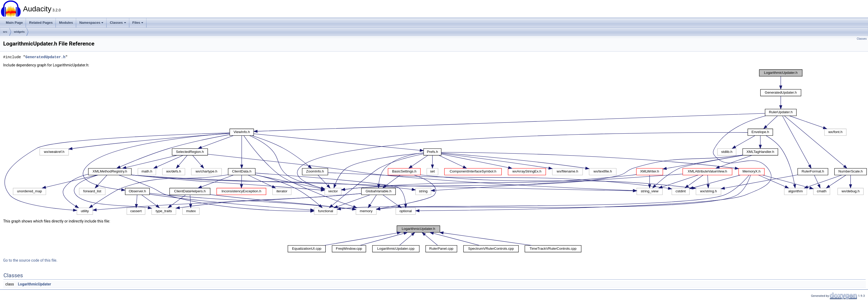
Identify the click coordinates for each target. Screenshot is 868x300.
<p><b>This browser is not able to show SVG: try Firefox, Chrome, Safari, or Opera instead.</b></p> (436, 142)
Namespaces (91, 23)
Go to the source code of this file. (30, 260)
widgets (19, 32)
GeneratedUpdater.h (45, 57)
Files (138, 23)
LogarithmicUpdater (35, 284)
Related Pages (41, 23)
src (5, 32)
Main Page (14, 23)
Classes (118, 23)
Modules (66, 23)
